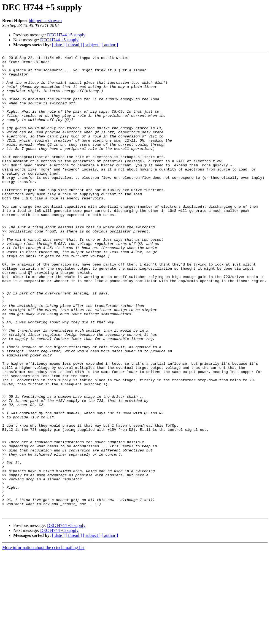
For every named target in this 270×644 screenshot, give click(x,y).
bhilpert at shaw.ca (45, 21)
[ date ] (58, 45)
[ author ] (110, 45)
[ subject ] (92, 45)
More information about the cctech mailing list (43, 639)
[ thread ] (74, 45)
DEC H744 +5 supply (66, 35)
